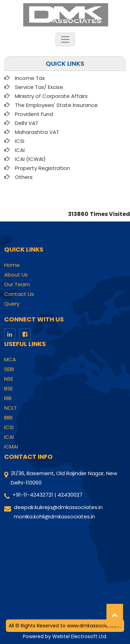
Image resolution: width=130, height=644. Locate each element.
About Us (16, 275)
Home (12, 265)
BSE (8, 389)
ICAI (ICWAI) (30, 159)
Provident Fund (34, 114)
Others (24, 177)
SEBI (9, 369)
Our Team (17, 284)
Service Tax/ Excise (39, 87)
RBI (8, 398)
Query (12, 304)
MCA (10, 360)
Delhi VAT (27, 123)
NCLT (11, 408)
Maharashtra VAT (37, 132)
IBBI (8, 418)
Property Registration (42, 168)
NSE (9, 379)
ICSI (20, 141)
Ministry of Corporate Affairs (51, 96)
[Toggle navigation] (65, 39)
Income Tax (30, 78)
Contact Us (19, 294)
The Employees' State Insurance (56, 105)
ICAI (20, 150)
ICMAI (11, 447)
